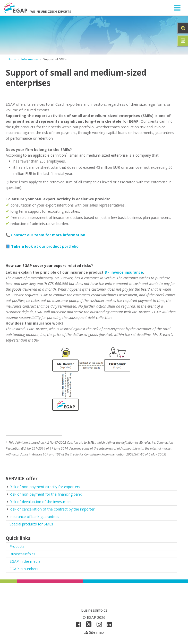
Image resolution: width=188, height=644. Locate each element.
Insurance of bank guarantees (34, 517)
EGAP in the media (25, 561)
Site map (94, 632)
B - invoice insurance (124, 272)
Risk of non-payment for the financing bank (46, 494)
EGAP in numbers (24, 569)
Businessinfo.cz (22, 554)
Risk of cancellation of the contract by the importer (52, 509)
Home (12, 59)
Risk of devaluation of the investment (41, 502)
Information (30, 59)
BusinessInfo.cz (94, 610)
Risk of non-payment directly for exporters (45, 487)
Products (17, 546)
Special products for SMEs (31, 524)
